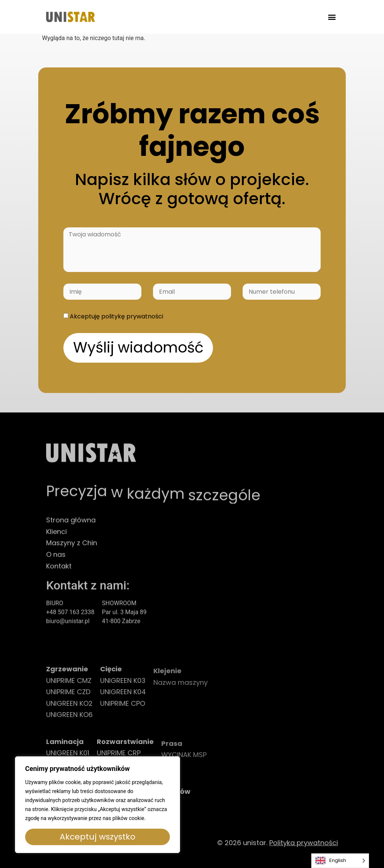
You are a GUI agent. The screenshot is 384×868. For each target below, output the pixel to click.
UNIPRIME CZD (68, 699)
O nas (56, 561)
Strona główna (71, 526)
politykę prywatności (132, 316)
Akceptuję (116, 316)
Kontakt (59, 572)
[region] (97, 805)
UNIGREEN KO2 (69, 710)
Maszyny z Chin (72, 549)
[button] (332, 17)
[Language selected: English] (340, 861)
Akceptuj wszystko (97, 837)
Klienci (56, 538)
